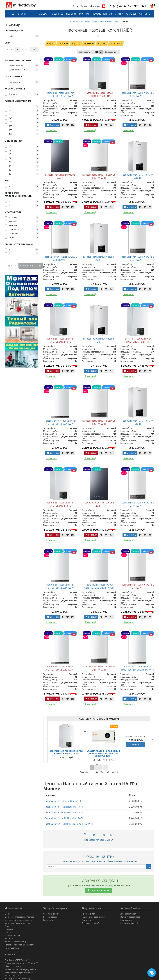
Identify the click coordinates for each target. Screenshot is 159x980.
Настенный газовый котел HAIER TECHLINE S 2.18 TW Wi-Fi (137, 668)
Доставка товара (12, 935)
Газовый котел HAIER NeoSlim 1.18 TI (137, 422)
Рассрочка (57, 14)
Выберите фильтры (31, 266)
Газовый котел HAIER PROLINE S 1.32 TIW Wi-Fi (99, 422)
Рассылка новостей (129, 923)
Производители (89, 914)
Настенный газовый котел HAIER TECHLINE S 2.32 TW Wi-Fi (99, 586)
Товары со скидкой (90, 923)
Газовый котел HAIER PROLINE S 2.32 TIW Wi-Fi (137, 258)
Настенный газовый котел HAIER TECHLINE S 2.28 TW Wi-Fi (60, 94)
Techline (63, 44)
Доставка (95, 6)
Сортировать (86, 52)
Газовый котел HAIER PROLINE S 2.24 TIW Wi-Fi (99, 668)
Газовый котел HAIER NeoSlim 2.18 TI (137, 176)
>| (105, 768)
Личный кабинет (128, 914)
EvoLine (76, 44)
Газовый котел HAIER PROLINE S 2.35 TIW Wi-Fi (137, 94)
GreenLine (116, 44)
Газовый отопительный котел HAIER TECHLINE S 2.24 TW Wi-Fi (60, 422)
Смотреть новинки (99, 890)
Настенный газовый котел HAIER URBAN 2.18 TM (60, 504)
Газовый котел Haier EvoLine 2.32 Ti (60, 176)
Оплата (84, 6)
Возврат (71, 14)
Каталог (19, 14)
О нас (75, 6)
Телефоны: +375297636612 (17, 960)
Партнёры (86, 920)
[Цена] (10, 49)
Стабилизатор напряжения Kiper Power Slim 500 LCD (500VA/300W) (103, 753)
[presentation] (45, 739)
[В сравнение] (73, 125)
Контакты (145, 14)
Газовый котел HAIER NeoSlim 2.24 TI (99, 258)
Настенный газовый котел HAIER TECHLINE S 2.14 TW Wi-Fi (60, 586)
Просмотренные (102, 14)
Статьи (119, 14)
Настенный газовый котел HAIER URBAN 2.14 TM (99, 94)
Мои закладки (127, 920)
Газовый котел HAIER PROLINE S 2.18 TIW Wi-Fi (137, 504)
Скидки (43, 14)
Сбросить (12, 266)
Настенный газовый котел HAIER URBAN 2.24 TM (137, 340)
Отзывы (131, 14)
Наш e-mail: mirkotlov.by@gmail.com (21, 969)
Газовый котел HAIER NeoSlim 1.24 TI (99, 340)
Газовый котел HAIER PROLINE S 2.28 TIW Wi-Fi (60, 258)
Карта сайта (49, 920)
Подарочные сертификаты (94, 917)
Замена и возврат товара (16, 942)
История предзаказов (130, 917)
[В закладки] (68, 125)
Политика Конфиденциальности (19, 945)
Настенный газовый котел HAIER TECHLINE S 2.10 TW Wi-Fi (60, 668)
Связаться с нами (51, 914)
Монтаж (84, 14)
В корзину (53, 125)
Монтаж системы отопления (18, 923)
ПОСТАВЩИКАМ (12, 948)
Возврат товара (50, 917)
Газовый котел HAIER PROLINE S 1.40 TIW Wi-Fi (99, 176)
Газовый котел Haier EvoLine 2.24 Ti (99, 504)
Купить (136, 745)
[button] (152, 6)
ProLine (102, 44)
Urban (51, 44)
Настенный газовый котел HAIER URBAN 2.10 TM (60, 340)
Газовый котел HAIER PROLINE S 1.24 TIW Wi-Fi (137, 586)
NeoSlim (89, 44)
